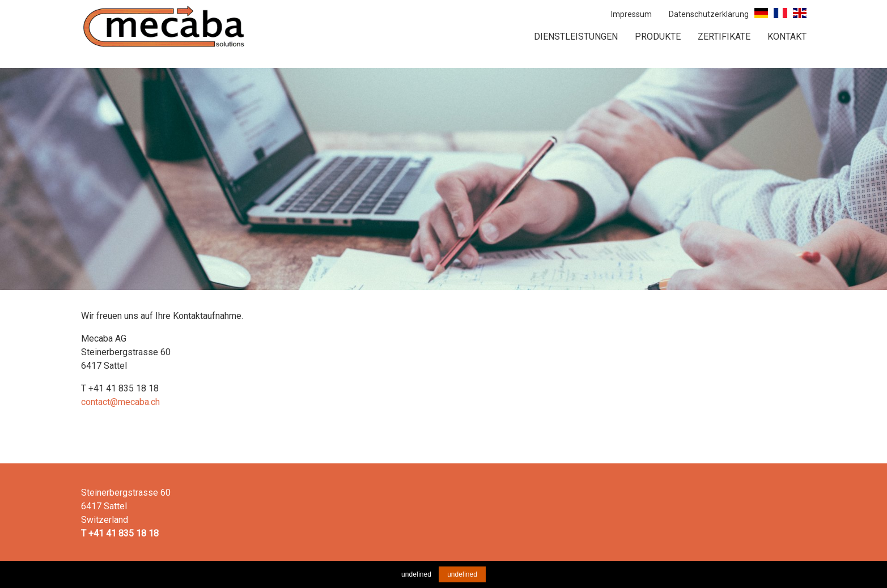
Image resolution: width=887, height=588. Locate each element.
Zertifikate (724, 37)
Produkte (658, 37)
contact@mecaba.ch (120, 402)
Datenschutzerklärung (709, 14)
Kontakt (787, 37)
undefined (462, 574)
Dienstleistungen (576, 37)
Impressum (631, 14)
